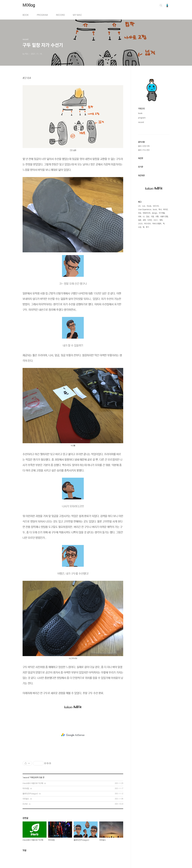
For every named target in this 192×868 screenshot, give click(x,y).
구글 (152, 217)
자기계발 (162, 213)
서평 (157, 217)
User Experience (145, 210)
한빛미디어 (147, 213)
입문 (140, 220)
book (140, 113)
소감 (140, 227)
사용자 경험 (164, 217)
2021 (156, 220)
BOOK (26, 15)
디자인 (150, 220)
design (155, 213)
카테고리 (141, 109)
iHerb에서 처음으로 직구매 (33, 783)
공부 (144, 220)
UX (139, 206)
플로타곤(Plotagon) (30, 794)
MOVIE (156, 206)
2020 (140, 224)
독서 (160, 210)
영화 (161, 220)
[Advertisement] (73, 735)
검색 (161, 5)
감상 (148, 217)
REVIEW (147, 224)
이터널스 (26, 799)
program (142, 118)
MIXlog (29, 5)
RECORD (60, 15)
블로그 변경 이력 (144, 146)
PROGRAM (42, 15)
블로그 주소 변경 (144, 150)
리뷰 (140, 217)
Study (149, 206)
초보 (140, 213)
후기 (147, 227)
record (26, 778)
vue (144, 206)
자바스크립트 (157, 224)
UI (144, 217)
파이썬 (165, 210)
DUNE (25, 804)
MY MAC (77, 15)
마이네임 (26, 788)
